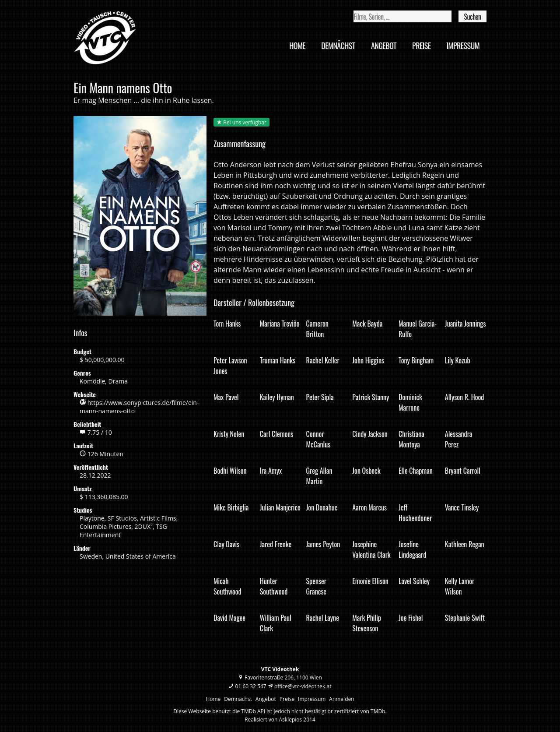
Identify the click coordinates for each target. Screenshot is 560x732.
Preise (421, 46)
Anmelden (341, 699)
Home (297, 46)
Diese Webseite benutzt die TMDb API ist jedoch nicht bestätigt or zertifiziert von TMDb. (280, 711)
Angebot (384, 46)
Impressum (463, 46)
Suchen (472, 17)
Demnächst (338, 46)
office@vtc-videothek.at (303, 686)
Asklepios (291, 720)
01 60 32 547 (251, 686)
